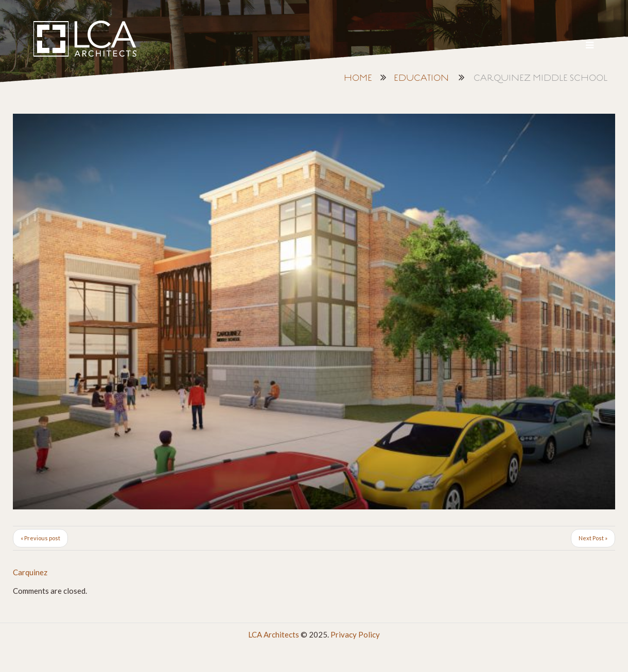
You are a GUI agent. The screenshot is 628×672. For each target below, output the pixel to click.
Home (358, 78)
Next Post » (593, 538)
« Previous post (40, 538)
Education (421, 78)
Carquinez (30, 572)
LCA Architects (274, 634)
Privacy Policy (355, 634)
